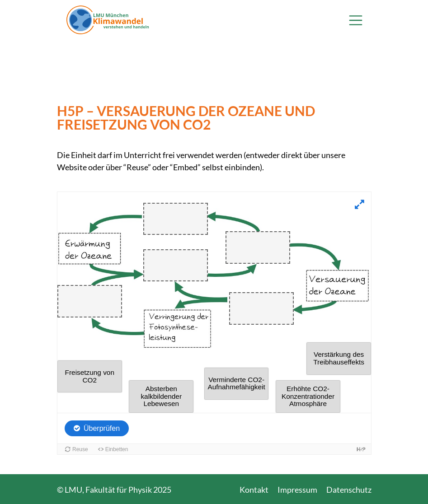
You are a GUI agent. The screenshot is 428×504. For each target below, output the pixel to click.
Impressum (297, 490)
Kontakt (254, 490)
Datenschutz (349, 490)
